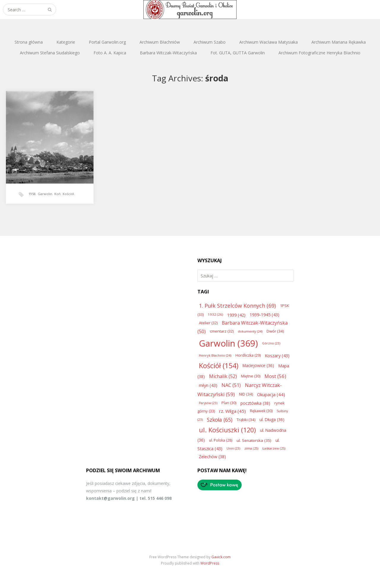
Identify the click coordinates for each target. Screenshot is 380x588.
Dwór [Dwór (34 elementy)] (275, 331)
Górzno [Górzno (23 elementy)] (271, 343)
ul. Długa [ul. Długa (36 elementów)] (272, 419)
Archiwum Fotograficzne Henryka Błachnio (319, 53)
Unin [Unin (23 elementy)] (233, 448)
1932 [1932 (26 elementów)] (215, 314)
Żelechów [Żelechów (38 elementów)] (212, 457)
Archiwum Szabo (210, 42)
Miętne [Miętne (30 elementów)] (251, 376)
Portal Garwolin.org (107, 42)
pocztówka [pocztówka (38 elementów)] (255, 403)
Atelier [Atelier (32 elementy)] (208, 323)
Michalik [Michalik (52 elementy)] (223, 376)
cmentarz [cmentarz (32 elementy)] (222, 331)
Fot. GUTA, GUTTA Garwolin (238, 53)
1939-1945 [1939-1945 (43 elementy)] (265, 314)
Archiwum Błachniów (160, 42)
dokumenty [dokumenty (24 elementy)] (250, 331)
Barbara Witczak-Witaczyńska (168, 53)
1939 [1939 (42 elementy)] (236, 315)
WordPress (210, 563)
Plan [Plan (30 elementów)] (229, 403)
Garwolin (45, 194)
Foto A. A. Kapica (110, 53)
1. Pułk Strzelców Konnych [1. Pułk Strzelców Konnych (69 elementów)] (237, 306)
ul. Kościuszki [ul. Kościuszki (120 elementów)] (227, 430)
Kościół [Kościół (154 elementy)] (219, 366)
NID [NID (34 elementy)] (246, 394)
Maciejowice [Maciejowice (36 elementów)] (258, 365)
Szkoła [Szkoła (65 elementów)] (220, 420)
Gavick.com (221, 557)
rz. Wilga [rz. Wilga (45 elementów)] (232, 411)
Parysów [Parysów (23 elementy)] (208, 403)
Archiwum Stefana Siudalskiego (50, 53)
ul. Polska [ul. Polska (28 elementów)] (221, 440)
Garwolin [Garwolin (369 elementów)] (228, 343)
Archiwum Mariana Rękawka (339, 42)
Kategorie (66, 42)
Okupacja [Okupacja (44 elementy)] (271, 394)
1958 (32, 194)
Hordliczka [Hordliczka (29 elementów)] (248, 355)
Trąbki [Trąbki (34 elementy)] (246, 420)
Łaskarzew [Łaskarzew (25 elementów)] (274, 448)
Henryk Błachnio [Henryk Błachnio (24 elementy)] (215, 355)
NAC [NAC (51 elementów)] (231, 385)
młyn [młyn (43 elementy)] (208, 385)
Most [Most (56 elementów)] (275, 376)
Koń (57, 194)
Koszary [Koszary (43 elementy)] (277, 355)
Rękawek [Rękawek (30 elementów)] (261, 411)
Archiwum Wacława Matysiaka (269, 42)
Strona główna (29, 42)
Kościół (68, 194)
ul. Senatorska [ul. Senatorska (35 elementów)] (254, 440)
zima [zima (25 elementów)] (251, 448)
